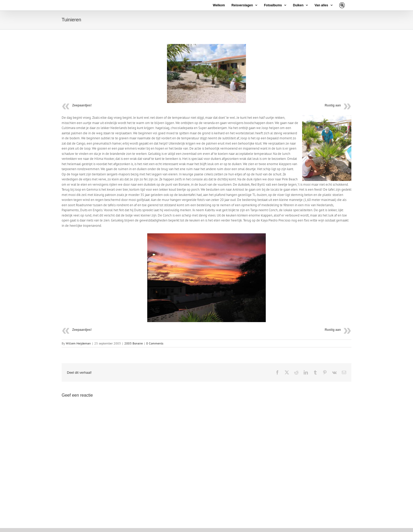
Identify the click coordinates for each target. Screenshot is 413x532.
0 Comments (155, 343)
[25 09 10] (206, 73)
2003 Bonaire (134, 343)
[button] (342, 5)
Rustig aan (333, 105)
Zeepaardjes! (82, 105)
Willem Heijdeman (78, 343)
